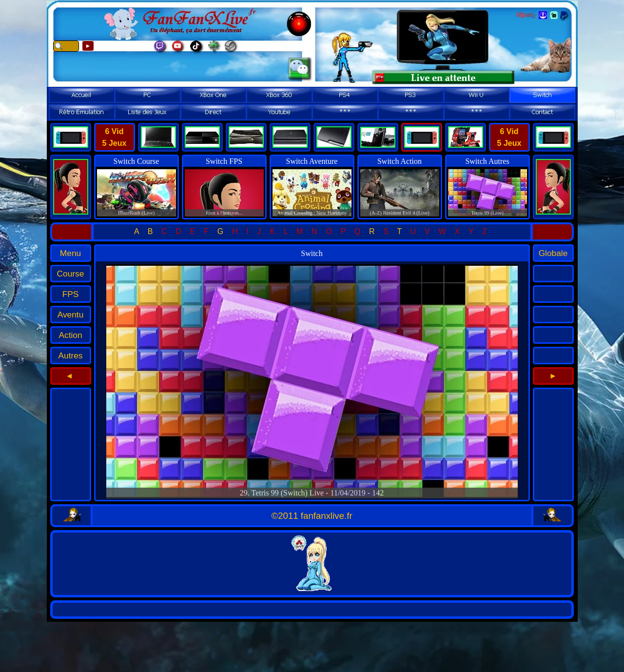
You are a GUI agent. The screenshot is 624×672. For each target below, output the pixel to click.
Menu (70, 253)
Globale (553, 253)
